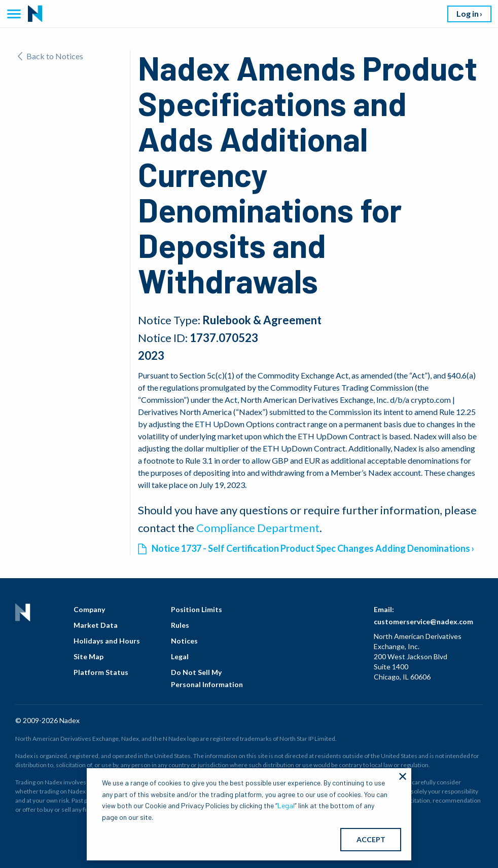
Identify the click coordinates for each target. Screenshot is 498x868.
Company (89, 609)
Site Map (88, 656)
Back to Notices (50, 56)
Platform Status (101, 672)
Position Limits (197, 609)
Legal (180, 656)
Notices (184, 641)
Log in (468, 13)
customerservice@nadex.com (423, 621)
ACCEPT (371, 839)
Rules (180, 625)
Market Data (96, 625)
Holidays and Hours (107, 641)
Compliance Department (258, 528)
